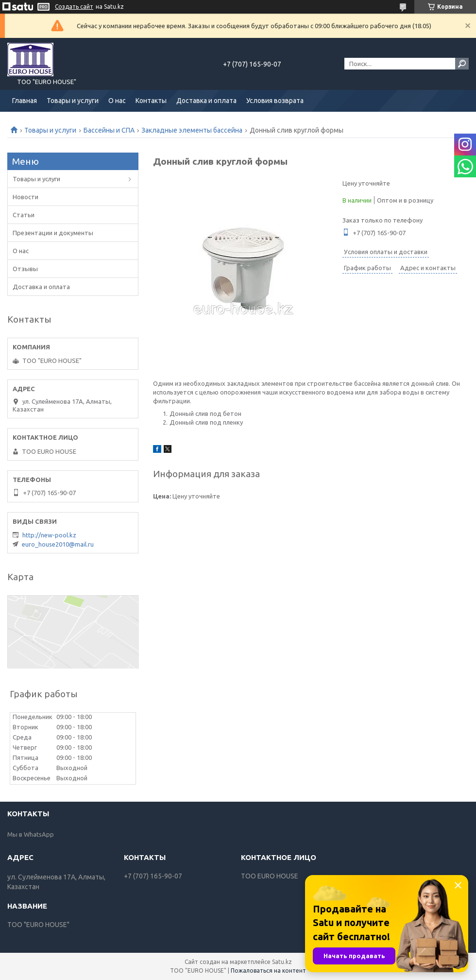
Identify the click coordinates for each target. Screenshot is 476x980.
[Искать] (462, 64)
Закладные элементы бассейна (192, 130)
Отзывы (25, 269)
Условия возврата (275, 101)
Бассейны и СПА (109, 130)
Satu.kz (282, 962)
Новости (25, 197)
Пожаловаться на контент (268, 971)
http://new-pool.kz (49, 535)
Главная (25, 101)
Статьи (24, 215)
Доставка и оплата (206, 101)
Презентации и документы (53, 233)
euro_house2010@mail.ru (58, 544)
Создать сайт (74, 7)
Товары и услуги (73, 101)
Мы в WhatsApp (31, 834)
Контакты (151, 101)
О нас (117, 101)
